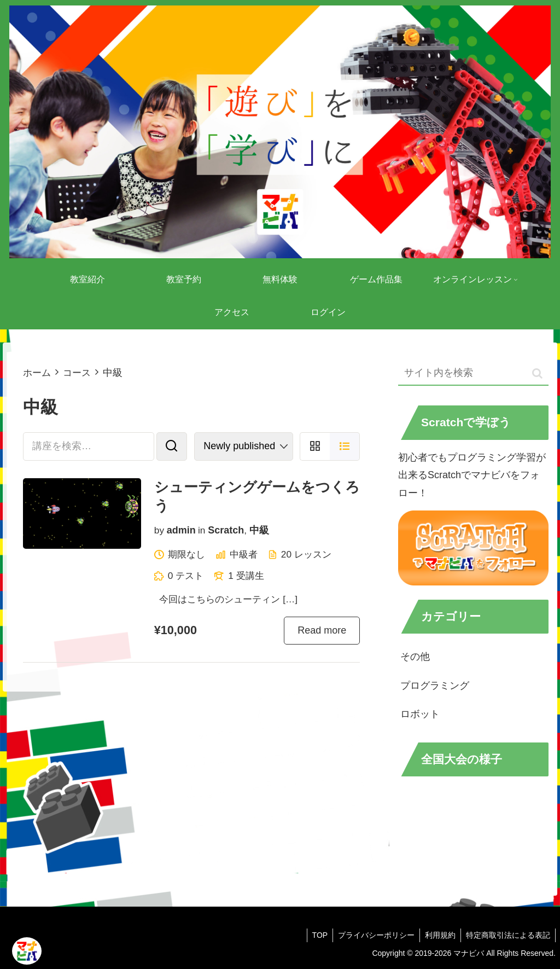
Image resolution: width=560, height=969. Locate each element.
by (159, 531)
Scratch (227, 531)
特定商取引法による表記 (507, 935)
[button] (537, 373)
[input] (473, 373)
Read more (322, 633)
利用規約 (439, 935)
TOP (316, 935)
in (202, 531)
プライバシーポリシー (374, 935)
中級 (260, 531)
